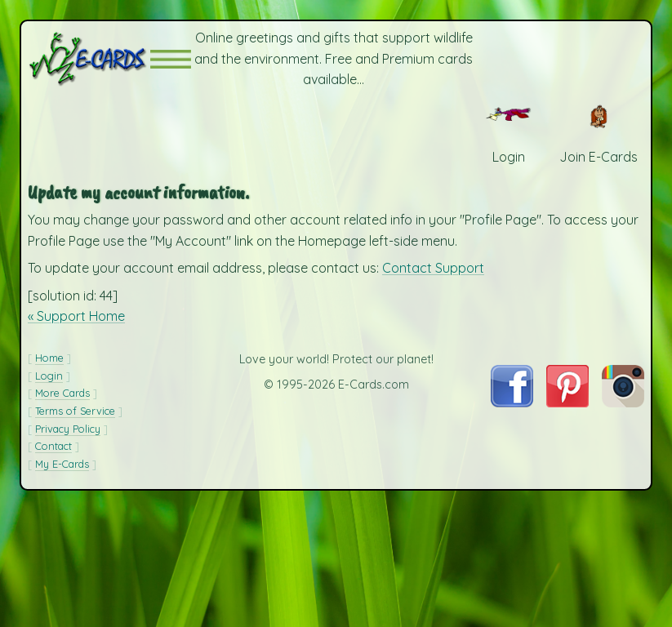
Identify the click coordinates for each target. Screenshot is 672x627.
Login (49, 376)
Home (49, 358)
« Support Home (76, 316)
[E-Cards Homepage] (89, 59)
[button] (171, 59)
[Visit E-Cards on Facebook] (512, 402)
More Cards (62, 393)
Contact (53, 446)
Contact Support (433, 268)
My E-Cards (62, 464)
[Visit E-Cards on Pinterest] (567, 402)
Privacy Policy (68, 429)
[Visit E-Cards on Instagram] (623, 402)
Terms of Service (75, 411)
